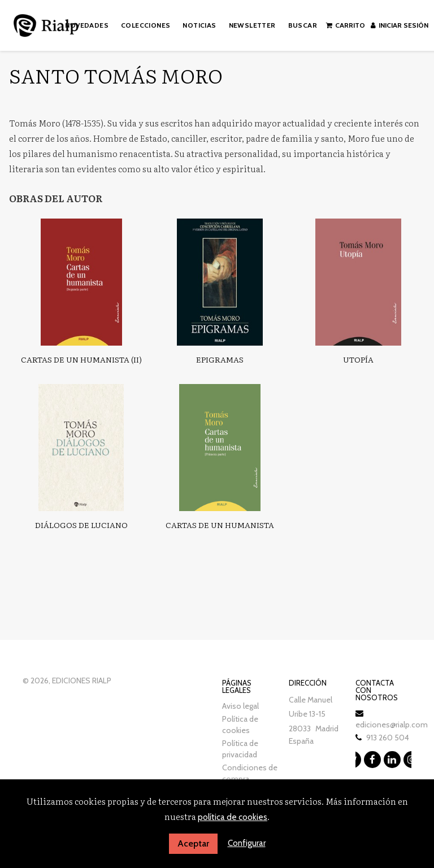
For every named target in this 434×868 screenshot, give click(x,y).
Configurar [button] (247, 843)
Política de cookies (240, 725)
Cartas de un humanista (220, 525)
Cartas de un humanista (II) (81, 359)
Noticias (199, 25)
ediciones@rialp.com (392, 725)
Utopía (358, 359)
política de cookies (233, 817)
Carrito (346, 25)
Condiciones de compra (250, 773)
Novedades (87, 25)
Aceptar (193, 843)
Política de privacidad (240, 749)
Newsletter (252, 25)
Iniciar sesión (400, 25)
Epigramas (220, 359)
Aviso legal (240, 706)
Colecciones (146, 25)
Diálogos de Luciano (81, 525)
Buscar (303, 25)
